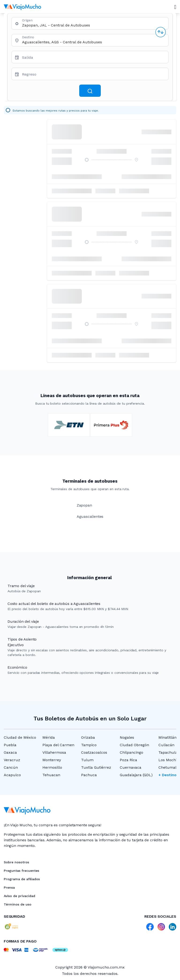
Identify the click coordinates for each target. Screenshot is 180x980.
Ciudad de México (20, 737)
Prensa (9, 887)
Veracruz (12, 760)
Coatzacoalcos (94, 752)
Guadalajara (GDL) (136, 775)
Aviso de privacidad (19, 896)
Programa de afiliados (22, 879)
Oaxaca (10, 752)
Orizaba (88, 737)
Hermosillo (52, 767)
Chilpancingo (131, 752)
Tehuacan (51, 775)
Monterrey (52, 760)
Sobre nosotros (16, 862)
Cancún (11, 767)
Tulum (87, 760)
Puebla (10, 745)
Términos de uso (18, 904)
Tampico (89, 745)
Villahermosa (54, 752)
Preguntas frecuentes (21, 871)
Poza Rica (128, 760)
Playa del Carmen (58, 745)
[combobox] (93, 25)
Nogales (127, 737)
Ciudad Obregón (134, 745)
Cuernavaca (131, 767)
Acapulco (12, 775)
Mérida (49, 737)
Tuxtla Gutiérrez (96, 767)
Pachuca (89, 775)
